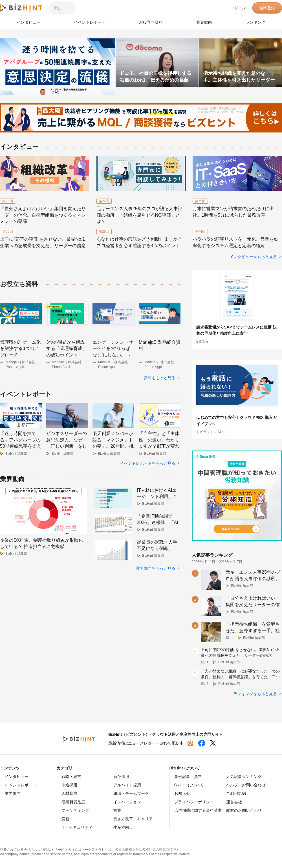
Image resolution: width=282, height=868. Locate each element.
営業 (117, 810)
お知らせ (182, 793)
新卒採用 (121, 776)
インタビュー (28, 22)
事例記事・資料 (188, 776)
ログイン (238, 8)
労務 (65, 819)
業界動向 (204, 22)
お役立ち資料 (151, 22)
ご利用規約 (236, 793)
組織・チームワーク (131, 793)
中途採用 (69, 785)
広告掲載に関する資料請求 (198, 810)
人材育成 (69, 793)
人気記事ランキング (244, 776)
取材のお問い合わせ (244, 810)
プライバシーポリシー (194, 802)
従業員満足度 (73, 802)
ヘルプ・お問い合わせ (246, 785)
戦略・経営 (71, 776)
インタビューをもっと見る (253, 257)
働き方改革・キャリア (133, 819)
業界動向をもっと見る (156, 565)
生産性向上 (123, 827)
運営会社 (234, 802)
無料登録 (267, 8)
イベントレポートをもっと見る (148, 460)
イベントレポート (90, 22)
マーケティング (75, 810)
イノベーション (127, 802)
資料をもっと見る (160, 378)
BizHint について (189, 785)
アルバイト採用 (127, 785)
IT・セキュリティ (77, 827)
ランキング (255, 22)
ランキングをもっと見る (255, 693)
